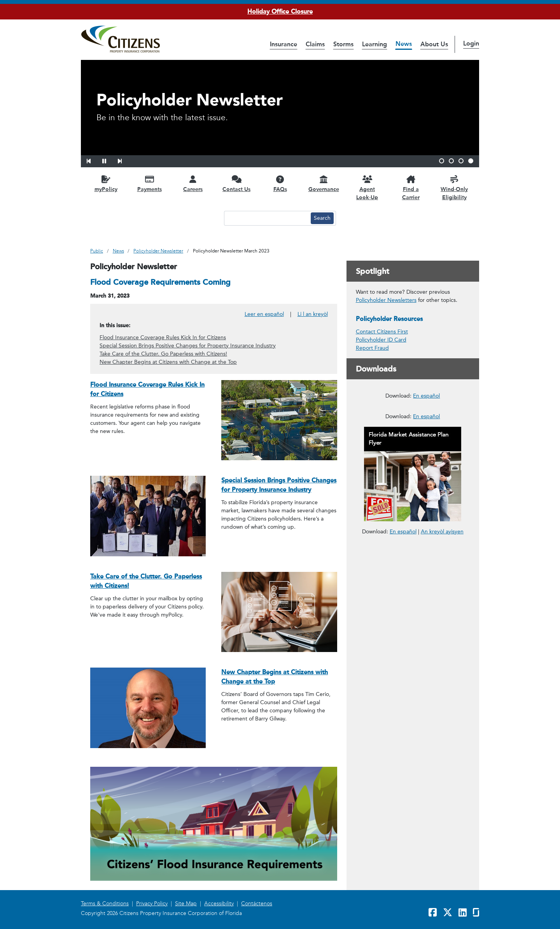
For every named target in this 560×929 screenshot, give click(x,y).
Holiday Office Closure (280, 11)
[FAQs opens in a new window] (280, 183)
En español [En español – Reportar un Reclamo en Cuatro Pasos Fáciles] (426, 606)
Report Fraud (372, 348)
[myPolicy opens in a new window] (106, 183)
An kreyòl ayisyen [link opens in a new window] (442, 721)
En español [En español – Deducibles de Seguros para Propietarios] (426, 490)
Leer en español (264, 314)
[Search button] (322, 218)
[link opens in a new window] (413, 433)
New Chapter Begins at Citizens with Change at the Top (168, 362)
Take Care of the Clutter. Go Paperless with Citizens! (163, 354)
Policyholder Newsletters (386, 300)
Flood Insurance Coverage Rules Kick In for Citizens (163, 337)
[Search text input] (266, 218)
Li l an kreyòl (313, 314)
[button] (94, 160)
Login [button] (471, 43)
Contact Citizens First (382, 332)
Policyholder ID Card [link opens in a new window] (381, 340)
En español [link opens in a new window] (403, 720)
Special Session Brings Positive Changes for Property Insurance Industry (188, 346)
